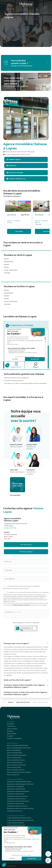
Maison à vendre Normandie (15, 753)
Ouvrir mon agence (12, 729)
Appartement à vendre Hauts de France (17, 796)
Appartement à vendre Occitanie (15, 804)
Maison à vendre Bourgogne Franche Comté (19, 748)
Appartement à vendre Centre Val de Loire (18, 801)
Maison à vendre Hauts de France (16, 760)
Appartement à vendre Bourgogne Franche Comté (20, 784)
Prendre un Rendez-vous (16, 179)
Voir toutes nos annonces (12, 196)
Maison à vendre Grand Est (14, 758)
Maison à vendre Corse (13, 775)
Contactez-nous (11, 726)
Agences (11, 702)
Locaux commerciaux (11, 270)
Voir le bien (19, 231)
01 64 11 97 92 (10, 528)
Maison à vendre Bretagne (14, 750)
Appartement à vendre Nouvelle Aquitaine (18, 791)
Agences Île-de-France (23, 702)
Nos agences (11, 724)
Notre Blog (10, 731)
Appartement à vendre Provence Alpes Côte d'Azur (20, 808)
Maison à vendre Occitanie (14, 767)
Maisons (6, 259)
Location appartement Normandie (16, 825)
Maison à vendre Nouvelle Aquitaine (17, 755)
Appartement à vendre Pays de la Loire (17, 806)
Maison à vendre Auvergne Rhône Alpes (18, 745)
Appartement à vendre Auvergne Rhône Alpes (19, 782)
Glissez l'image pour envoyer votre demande (26, 623)
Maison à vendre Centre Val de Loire (16, 765)
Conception (10, 736)
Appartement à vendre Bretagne (15, 787)
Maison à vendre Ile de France (15, 762)
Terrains (6, 267)
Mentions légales (26, 552)
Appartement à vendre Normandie (16, 789)
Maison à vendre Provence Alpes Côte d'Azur (19, 772)
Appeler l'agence (14, 159)
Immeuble (7, 273)
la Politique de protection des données (21, 605)
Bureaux (7, 264)
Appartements (9, 262)
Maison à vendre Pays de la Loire (16, 770)
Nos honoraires (26, 545)
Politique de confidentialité (14, 738)
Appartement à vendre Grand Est (16, 794)
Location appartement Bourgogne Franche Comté (20, 820)
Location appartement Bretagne (15, 823)
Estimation (11, 165)
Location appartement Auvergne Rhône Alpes (19, 818)
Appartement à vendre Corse (15, 811)
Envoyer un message (15, 173)
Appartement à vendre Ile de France (16, 799)
